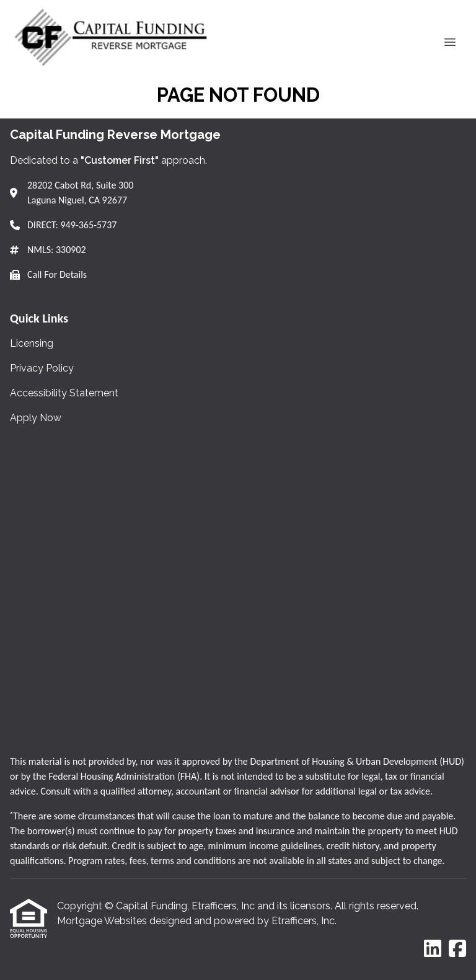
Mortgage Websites (103, 921)
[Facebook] (457, 949)
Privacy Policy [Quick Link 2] (42, 368)
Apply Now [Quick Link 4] (36, 418)
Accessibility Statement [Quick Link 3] (64, 393)
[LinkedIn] (433, 949)
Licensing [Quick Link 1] (32, 343)
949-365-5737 (88, 225)
